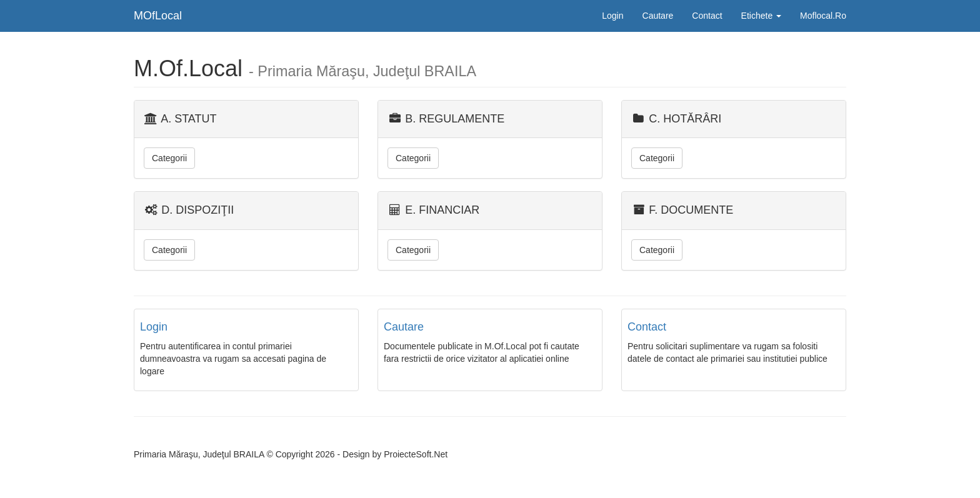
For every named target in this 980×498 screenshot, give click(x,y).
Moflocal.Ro (823, 16)
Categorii (169, 158)
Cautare (658, 16)
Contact (707, 16)
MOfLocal (158, 16)
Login (612, 16)
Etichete (761, 16)
